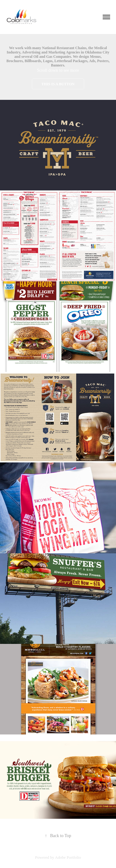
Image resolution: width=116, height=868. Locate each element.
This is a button (58, 84)
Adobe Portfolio (68, 857)
